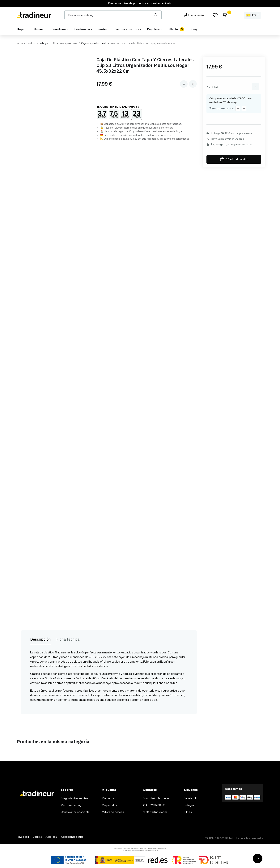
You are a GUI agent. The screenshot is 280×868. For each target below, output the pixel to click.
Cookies (37, 837)
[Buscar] (156, 15)
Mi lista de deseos (113, 812)
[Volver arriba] (258, 858)
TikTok (188, 812)
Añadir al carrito (234, 159)
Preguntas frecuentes (74, 798)
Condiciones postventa (75, 812)
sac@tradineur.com (155, 812)
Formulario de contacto (158, 798)
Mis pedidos (109, 805)
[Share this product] (193, 84)
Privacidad (23, 837)
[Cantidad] (256, 87)
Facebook (190, 798)
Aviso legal (51, 837)
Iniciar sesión (197, 15)
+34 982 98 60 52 (154, 805)
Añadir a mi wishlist (184, 84)
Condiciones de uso (72, 837)
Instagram (190, 805)
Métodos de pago (72, 805)
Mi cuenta (108, 798)
